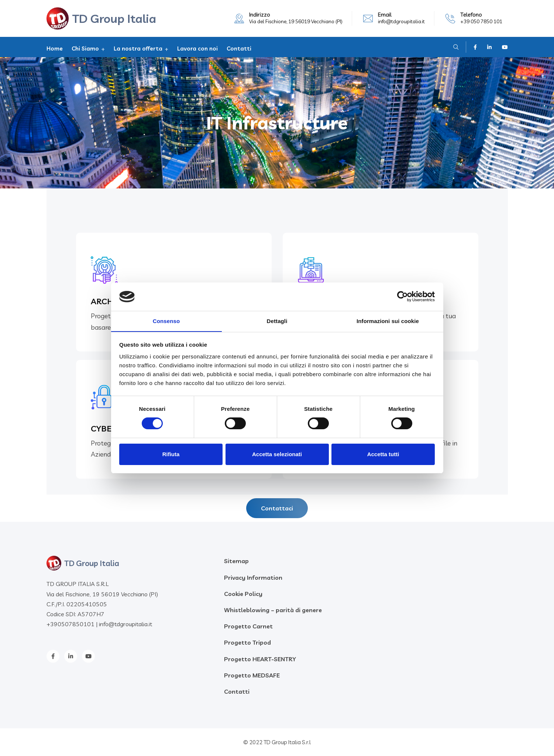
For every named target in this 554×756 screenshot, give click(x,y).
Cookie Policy (243, 594)
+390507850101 (70, 624)
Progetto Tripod (247, 642)
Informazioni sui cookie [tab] (388, 321)
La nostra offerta (138, 48)
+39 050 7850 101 (481, 21)
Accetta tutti (383, 454)
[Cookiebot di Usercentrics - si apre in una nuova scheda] (402, 296)
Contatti (239, 48)
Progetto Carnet (248, 626)
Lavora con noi (197, 48)
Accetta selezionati (277, 454)
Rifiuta (171, 454)
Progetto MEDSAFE (252, 675)
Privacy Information (253, 578)
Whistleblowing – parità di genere (273, 610)
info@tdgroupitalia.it (401, 21)
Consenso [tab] (166, 321)
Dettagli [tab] (277, 321)
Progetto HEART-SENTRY (260, 659)
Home (55, 48)
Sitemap (236, 561)
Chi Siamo (85, 48)
